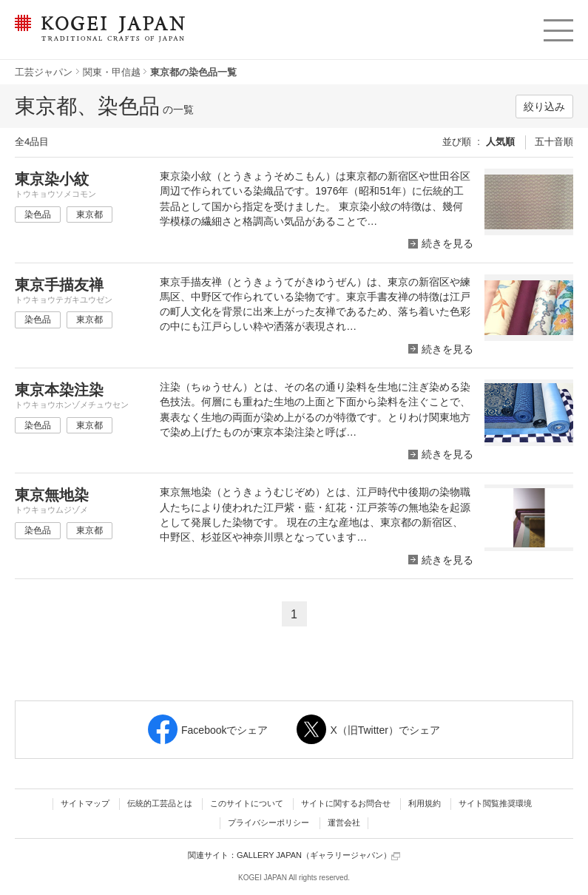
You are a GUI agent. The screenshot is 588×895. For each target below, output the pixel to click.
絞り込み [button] (544, 107)
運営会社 (344, 823)
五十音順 (554, 142)
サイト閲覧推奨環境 (495, 803)
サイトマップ (85, 803)
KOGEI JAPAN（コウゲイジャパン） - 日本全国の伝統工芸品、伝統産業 (97, 37)
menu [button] (557, 27)
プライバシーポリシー (268, 823)
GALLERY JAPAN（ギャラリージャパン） (318, 855)
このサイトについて (247, 803)
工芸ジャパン (44, 72)
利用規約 (425, 803)
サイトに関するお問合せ (346, 803)
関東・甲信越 (112, 72)
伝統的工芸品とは (160, 803)
